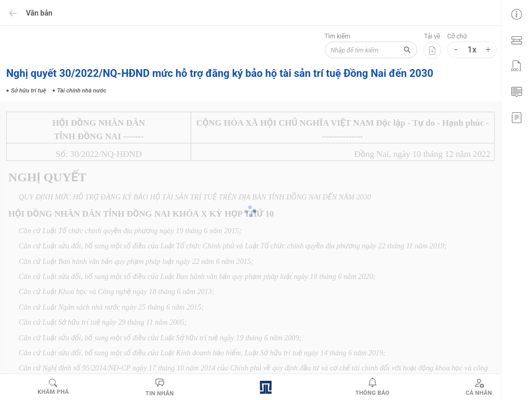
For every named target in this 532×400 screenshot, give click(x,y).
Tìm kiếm (337, 36)
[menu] (516, 65)
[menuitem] (516, 13)
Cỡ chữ (457, 36)
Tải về (432, 36)
